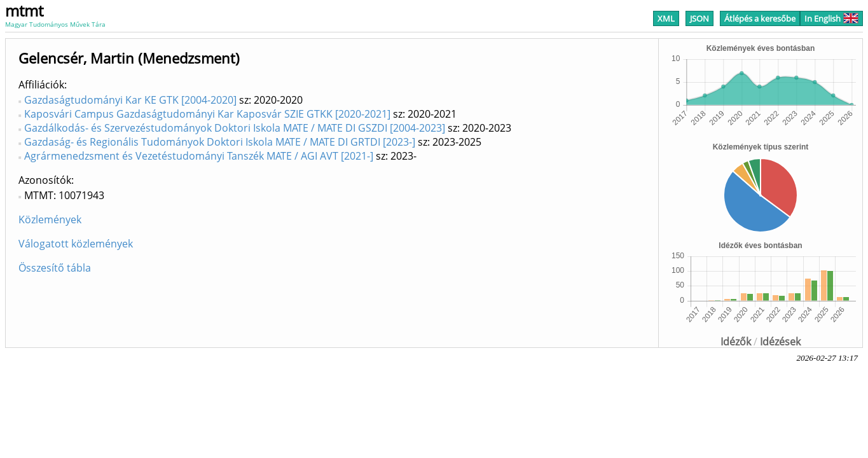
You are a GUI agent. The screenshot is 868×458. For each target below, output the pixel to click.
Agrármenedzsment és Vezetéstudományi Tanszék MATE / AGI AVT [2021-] (199, 156)
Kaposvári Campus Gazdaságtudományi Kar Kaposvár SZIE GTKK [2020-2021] (207, 114)
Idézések (780, 342)
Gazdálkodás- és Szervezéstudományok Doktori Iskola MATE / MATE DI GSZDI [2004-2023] (235, 128)
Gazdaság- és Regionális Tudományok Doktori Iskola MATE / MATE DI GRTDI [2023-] (220, 142)
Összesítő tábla (55, 268)
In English (831, 18)
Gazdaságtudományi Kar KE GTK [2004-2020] (130, 100)
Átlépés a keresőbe (760, 18)
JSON (699, 18)
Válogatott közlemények (76, 244)
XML (666, 18)
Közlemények (50, 219)
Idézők (736, 342)
